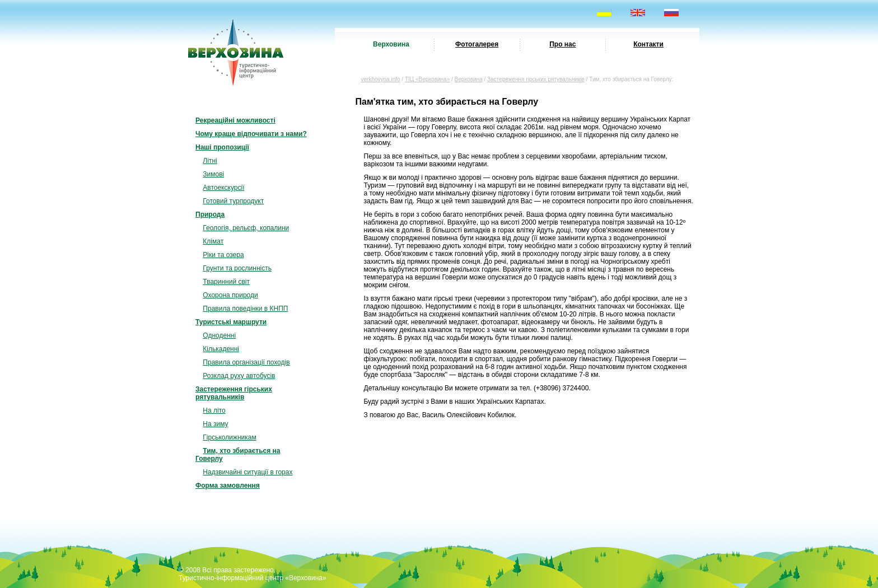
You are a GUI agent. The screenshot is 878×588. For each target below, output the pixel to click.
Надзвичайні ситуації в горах (247, 472)
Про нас (562, 44)
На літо (214, 410)
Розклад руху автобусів (239, 376)
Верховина (391, 44)
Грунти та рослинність (237, 268)
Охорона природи (230, 295)
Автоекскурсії (223, 188)
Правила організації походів (246, 362)
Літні (210, 161)
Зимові (213, 174)
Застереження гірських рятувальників (536, 79)
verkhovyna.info (381, 79)
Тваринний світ (226, 282)
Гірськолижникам (229, 437)
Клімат (213, 241)
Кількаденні (221, 349)
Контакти (648, 44)
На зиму (215, 424)
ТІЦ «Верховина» (427, 79)
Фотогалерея (477, 44)
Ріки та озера (223, 255)
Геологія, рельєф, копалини (246, 228)
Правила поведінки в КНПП (245, 309)
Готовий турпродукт (233, 201)
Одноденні (219, 335)
